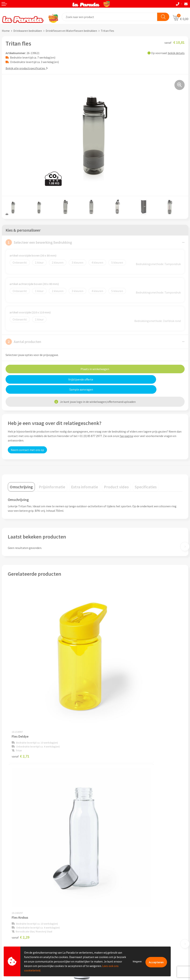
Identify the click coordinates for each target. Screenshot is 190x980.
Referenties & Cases (109, 851)
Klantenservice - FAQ (15, 903)
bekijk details (176, 53)
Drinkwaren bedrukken (28, 31)
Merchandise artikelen (111, 902)
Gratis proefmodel (14, 908)
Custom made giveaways (112, 897)
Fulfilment (9, 937)
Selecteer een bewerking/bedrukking (39, 242)
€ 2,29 (108, 686)
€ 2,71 (21, 686)
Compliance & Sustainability (115, 857)
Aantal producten (23, 342)
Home (6, 31)
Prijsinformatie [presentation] (52, 477)
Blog (100, 925)
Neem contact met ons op (27, 440)
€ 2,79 (108, 808)
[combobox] (110, 17)
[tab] (21, 477)
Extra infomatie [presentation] (85, 477)
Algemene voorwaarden (112, 862)
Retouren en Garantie (16, 925)
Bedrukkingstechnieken (112, 908)
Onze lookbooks (107, 919)
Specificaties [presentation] (146, 477)
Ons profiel (104, 845)
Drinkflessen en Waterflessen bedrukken (71, 31)
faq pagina (126, 426)
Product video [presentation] (116, 477)
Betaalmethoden (13, 931)
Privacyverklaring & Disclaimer (116, 868)
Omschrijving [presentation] (21, 477)
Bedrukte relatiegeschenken (115, 914)
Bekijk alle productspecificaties (27, 68)
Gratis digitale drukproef (18, 914)
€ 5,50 (21, 808)
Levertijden (9, 920)
